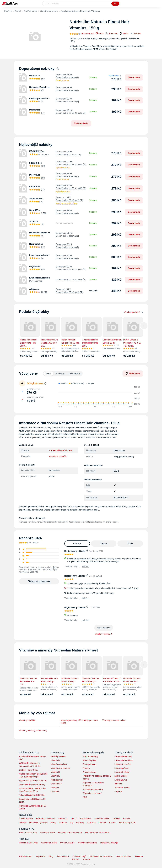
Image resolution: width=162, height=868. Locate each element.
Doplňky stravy (30, 11)
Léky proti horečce (123, 764)
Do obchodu (134, 77)
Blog (51, 856)
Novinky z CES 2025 (28, 843)
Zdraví (18, 11)
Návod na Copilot (49, 843)
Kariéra (86, 859)
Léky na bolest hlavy (124, 760)
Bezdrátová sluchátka (46, 819)
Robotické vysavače (38, 823)
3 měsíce (60, 373)
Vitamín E (55, 776)
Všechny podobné (133, 312)
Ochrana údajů (79, 856)
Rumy (53, 823)
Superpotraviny (90, 764)
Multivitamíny (57, 780)
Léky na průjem (121, 768)
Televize (116, 819)
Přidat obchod (26, 856)
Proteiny (86, 768)
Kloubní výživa (89, 760)
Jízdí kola (91, 823)
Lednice (23, 823)
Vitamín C (55, 788)
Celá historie (74, 373)
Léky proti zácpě (122, 772)
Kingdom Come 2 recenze (70, 833)
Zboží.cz (8, 11)
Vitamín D (55, 760)
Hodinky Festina (58, 756)
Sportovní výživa (122, 788)
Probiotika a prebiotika (93, 789)
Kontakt (76, 859)
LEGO (74, 819)
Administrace (63, 856)
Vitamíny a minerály (49, 11)
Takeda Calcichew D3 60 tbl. (32, 795)
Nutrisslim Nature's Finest (60, 450)
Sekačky (80, 823)
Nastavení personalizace (101, 856)
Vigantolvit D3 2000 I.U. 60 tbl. (33, 781)
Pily (71, 823)
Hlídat (124, 34)
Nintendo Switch (102, 819)
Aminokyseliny (89, 772)
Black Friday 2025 (127, 823)
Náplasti (118, 791)
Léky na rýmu (121, 780)
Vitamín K (55, 791)
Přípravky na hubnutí (92, 793)
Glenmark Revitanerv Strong (32, 784)
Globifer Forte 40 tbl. (28, 770)
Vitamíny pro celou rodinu (114, 720)
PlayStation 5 (85, 819)
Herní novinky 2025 (28, 833)
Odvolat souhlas (123, 856)
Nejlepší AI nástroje (109, 843)
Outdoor (102, 823)
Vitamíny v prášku (27, 720)
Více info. (34, 572)
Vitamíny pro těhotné (60, 768)
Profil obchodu (36, 281)
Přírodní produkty (91, 756)
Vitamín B (55, 772)
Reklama (139, 856)
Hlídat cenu (133, 373)
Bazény (112, 823)
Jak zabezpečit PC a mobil (97, 833)
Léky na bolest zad (123, 756)
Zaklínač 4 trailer (47, 833)
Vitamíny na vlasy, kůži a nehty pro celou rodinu (79, 722)
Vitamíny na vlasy (59, 764)
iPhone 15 (63, 819)
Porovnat (111, 33)
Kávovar (127, 819)
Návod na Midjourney (88, 843)
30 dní (48, 373)
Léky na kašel (121, 776)
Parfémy (63, 823)
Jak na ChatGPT (67, 843)
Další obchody (81, 123)
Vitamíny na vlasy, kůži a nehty (33, 731)
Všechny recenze (103, 634)
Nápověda (40, 856)
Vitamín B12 (56, 784)
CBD (85, 797)
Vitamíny (118, 784)
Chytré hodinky (26, 819)
